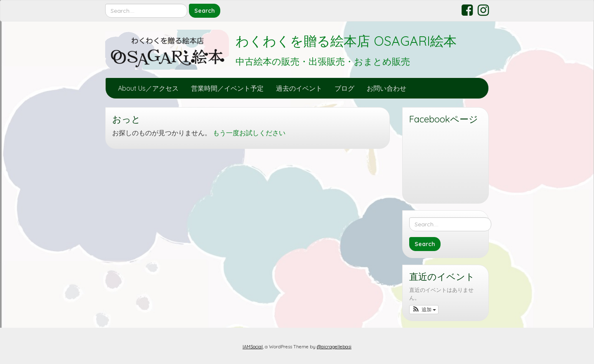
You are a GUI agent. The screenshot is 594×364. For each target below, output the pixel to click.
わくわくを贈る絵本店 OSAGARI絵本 (346, 41)
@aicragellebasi (334, 347)
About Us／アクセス (148, 88)
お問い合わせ (387, 88)
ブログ (344, 88)
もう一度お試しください (249, 133)
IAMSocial (253, 347)
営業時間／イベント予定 (227, 88)
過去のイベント (299, 88)
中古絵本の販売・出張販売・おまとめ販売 (323, 61)
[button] (424, 310)
